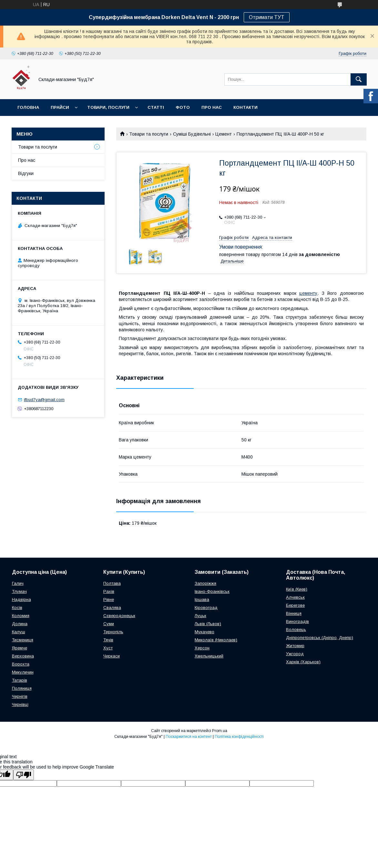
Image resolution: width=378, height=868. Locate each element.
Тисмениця (23, 640)
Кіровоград (206, 608)
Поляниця (22, 688)
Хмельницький (209, 656)
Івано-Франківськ (212, 591)
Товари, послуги (108, 107)
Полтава (112, 583)
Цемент (224, 134)
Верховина (23, 656)
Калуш (19, 632)
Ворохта (21, 664)
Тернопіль (113, 632)
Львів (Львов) (208, 624)
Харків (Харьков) (303, 662)
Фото (183, 107)
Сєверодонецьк (119, 616)
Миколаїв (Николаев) (216, 640)
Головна (28, 107)
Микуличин (23, 672)
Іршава (202, 599)
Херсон (202, 648)
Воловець (296, 630)
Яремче (20, 648)
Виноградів (297, 621)
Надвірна (21, 599)
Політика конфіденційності (239, 737)
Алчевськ (295, 597)
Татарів (20, 680)
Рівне (109, 599)
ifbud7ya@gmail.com (44, 400)
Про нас (212, 107)
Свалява (112, 608)
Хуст (108, 648)
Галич (18, 583)
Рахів (109, 591)
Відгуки (26, 173)
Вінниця (294, 613)
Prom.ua (220, 731)
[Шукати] (359, 79)
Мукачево (204, 632)
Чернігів (20, 696)
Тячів (108, 640)
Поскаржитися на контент (189, 737)
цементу (308, 293)
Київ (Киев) (297, 589)
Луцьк (200, 616)
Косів (17, 608)
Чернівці (20, 704)
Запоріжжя (205, 583)
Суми (109, 624)
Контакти (245, 107)
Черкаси (112, 656)
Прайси (60, 107)
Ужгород (295, 654)
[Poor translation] (24, 775)
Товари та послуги (149, 134)
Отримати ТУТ (267, 17)
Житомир (295, 646)
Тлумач (19, 591)
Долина (20, 624)
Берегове (295, 605)
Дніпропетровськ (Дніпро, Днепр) (320, 638)
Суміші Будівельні (192, 134)
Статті (156, 107)
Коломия (21, 616)
